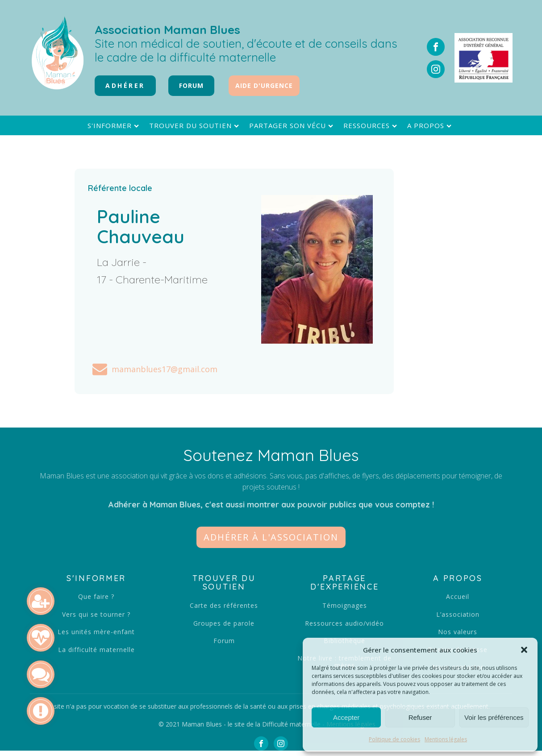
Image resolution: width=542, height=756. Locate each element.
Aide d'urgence (264, 85)
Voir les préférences (494, 717)
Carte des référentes (224, 605)
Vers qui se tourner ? (96, 614)
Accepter (346, 717)
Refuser (420, 717)
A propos (430, 126)
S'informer (114, 126)
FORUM (191, 85)
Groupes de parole (224, 623)
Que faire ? (96, 596)
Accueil (458, 596)
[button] (524, 650)
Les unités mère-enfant (96, 632)
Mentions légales (446, 739)
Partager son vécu (292, 126)
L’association (458, 614)
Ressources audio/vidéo (344, 623)
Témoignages (345, 605)
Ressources (371, 126)
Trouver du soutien (195, 126)
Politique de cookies (394, 739)
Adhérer (125, 85)
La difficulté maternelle (96, 650)
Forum (224, 641)
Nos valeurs (458, 632)
